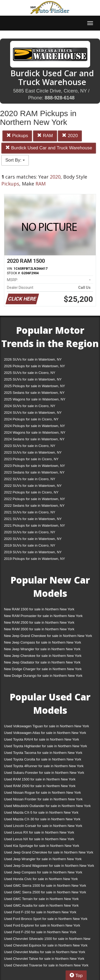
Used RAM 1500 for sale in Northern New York (40, 779)
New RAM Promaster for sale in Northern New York (43, 616)
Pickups (17, 136)
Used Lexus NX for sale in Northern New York (39, 839)
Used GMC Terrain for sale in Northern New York (41, 899)
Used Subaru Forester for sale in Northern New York (44, 773)
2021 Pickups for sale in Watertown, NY (35, 525)
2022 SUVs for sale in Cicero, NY (30, 479)
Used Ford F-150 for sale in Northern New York (40, 912)
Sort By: (15, 160)
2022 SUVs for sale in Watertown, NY (33, 486)
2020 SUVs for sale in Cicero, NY (30, 532)
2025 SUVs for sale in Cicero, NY (30, 373)
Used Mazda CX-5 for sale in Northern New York (41, 812)
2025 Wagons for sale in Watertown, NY (35, 399)
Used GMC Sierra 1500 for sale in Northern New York (45, 886)
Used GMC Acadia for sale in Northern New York (41, 905)
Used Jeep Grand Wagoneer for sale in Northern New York (49, 866)
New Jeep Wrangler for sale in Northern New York (42, 649)
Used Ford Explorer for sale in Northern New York (42, 925)
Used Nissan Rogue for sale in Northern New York (42, 793)
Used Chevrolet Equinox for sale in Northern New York (46, 945)
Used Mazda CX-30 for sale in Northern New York (42, 819)
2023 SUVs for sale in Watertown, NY (33, 452)
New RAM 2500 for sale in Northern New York (39, 622)
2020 (70, 136)
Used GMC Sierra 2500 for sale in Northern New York (45, 892)
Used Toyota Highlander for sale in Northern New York (45, 746)
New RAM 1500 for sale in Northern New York (39, 609)
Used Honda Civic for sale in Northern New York (41, 879)
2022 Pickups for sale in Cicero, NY (31, 492)
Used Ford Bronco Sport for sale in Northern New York (46, 919)
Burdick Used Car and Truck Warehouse (49, 148)
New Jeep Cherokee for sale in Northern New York (43, 656)
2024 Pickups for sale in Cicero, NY (31, 419)
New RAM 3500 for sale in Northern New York (39, 629)
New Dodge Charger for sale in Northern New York (43, 669)
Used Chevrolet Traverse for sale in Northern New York (46, 965)
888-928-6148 (59, 98)
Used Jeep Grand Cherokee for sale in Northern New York (49, 852)
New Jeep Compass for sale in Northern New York (43, 642)
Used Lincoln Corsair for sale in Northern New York (43, 826)
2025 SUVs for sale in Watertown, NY (33, 379)
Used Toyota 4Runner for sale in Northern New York (44, 766)
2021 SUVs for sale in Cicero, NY (30, 512)
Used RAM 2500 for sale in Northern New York (40, 786)
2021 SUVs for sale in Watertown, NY (33, 519)
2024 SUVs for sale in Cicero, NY (30, 406)
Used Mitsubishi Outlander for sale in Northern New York (47, 806)
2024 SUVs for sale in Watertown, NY (33, 413)
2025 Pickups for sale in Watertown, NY (35, 386)
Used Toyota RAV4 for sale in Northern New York (41, 739)
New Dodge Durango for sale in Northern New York (43, 676)
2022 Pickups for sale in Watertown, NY (35, 499)
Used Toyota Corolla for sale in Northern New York (43, 759)
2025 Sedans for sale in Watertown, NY (34, 393)
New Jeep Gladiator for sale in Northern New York (42, 662)
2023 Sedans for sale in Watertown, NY (34, 472)
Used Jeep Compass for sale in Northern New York (43, 872)
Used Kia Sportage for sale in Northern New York (42, 846)
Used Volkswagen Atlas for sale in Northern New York (45, 733)
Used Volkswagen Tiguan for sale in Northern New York (47, 726)
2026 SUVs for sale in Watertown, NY (33, 359)
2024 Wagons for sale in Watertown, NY (35, 432)
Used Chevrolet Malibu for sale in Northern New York (45, 952)
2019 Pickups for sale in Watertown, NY (35, 559)
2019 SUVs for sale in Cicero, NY (30, 545)
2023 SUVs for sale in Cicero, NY (30, 446)
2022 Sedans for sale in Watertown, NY (34, 506)
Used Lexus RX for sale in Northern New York (39, 832)
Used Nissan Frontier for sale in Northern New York (43, 799)
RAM (45, 136)
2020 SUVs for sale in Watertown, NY (33, 539)
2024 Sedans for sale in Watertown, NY (34, 439)
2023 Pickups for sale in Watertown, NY (35, 466)
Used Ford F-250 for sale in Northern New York (40, 932)
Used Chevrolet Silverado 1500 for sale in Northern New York (47, 940)
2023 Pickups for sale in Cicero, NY (31, 459)
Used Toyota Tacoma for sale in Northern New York (43, 753)
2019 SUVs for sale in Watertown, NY (33, 552)
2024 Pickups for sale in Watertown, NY (35, 426)
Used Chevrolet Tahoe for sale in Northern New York (44, 959)
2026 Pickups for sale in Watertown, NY (35, 366)
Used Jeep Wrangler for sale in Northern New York (43, 859)
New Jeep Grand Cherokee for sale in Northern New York (48, 636)
